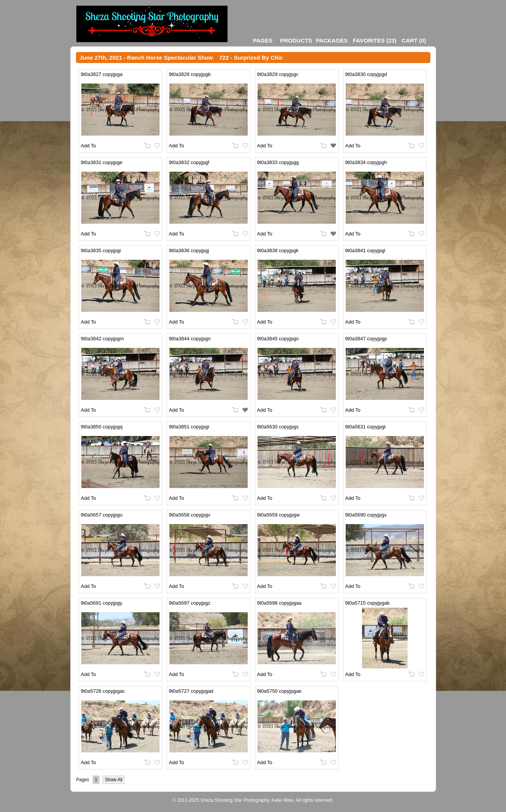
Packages (332, 40)
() (375, 40)
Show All (114, 780)
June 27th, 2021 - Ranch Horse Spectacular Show (146, 58)
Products (296, 40)
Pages (263, 40)
